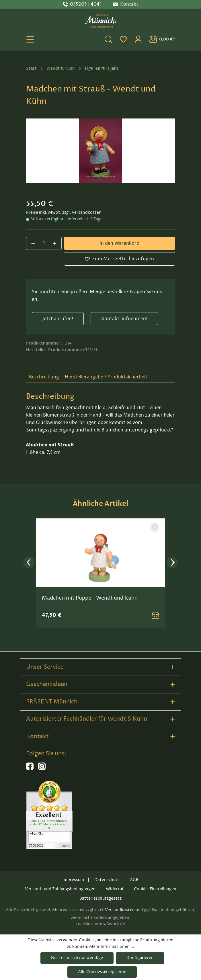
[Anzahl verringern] (33, 243)
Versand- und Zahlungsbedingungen (60, 889)
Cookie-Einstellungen (155, 889)
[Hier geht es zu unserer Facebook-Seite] (30, 769)
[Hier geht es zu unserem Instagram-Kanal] (42, 769)
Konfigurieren (140, 958)
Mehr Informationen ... (112, 947)
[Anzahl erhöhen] (55, 243)
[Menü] (30, 39)
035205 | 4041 (86, 4)
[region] (101, 151)
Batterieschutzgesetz (100, 898)
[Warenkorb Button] (155, 616)
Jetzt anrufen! (58, 319)
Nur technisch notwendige (77, 958)
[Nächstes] (172, 564)
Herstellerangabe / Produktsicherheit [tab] (106, 377)
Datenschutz (107, 880)
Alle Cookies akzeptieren (102, 972)
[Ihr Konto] (138, 39)
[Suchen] (108, 39)
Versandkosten (87, 212)
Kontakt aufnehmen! (124, 319)
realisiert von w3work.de (101, 924)
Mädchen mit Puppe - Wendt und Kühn (90, 598)
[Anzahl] (44, 243)
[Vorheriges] (29, 564)
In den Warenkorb (119, 243)
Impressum (73, 880)
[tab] (44, 377)
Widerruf (115, 889)
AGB (134, 880)
